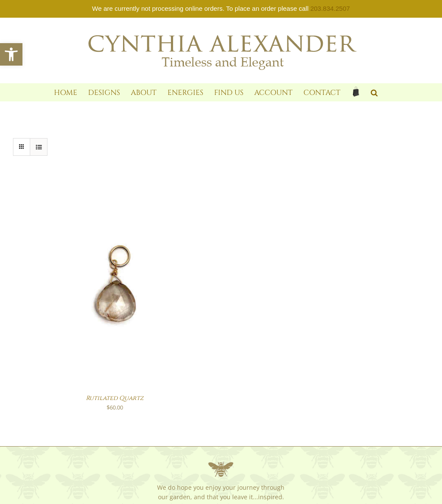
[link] (11, 54)
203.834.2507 (330, 8)
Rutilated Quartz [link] (115, 398)
